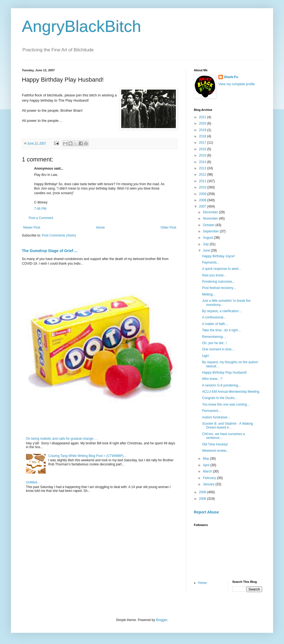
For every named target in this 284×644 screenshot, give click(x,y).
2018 (203, 136)
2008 (203, 200)
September (211, 231)
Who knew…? (212, 379)
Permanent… (212, 411)
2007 (203, 206)
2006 (203, 492)
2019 (203, 130)
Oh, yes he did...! (215, 343)
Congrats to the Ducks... (220, 398)
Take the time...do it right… (222, 330)
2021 (203, 117)
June (207, 250)
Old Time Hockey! (215, 444)
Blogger (162, 620)
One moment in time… (218, 349)
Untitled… (33, 482)
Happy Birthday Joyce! (218, 256)
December (211, 212)
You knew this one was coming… (226, 404)
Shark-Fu (231, 77)
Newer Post (32, 228)
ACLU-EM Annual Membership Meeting (231, 392)
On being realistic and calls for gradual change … (62, 439)
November (211, 218)
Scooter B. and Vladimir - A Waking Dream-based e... (227, 426)
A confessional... (214, 317)
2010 (203, 187)
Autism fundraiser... (216, 417)
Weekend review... (215, 451)
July (206, 244)
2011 (203, 181)
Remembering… (214, 337)
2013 (203, 168)
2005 (203, 499)
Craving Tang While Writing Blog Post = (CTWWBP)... (87, 456)
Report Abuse (206, 512)
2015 (203, 155)
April (207, 465)
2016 (203, 149)
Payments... (211, 262)
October (209, 225)
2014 (203, 162)
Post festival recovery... (219, 288)
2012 (203, 175)
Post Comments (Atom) (59, 235)
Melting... (209, 294)
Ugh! (205, 356)
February (210, 478)
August (208, 238)
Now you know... (214, 275)
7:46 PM (40, 209)
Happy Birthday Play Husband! (224, 373)
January (209, 484)
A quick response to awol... (222, 269)
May (206, 459)
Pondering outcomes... (218, 282)
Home (100, 228)
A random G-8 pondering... (221, 385)
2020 (203, 123)
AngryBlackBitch (82, 26)
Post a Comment (41, 218)
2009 (203, 194)
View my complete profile (237, 84)
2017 (203, 143)
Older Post (168, 228)
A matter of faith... (215, 324)
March (208, 471)
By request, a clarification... (222, 311)
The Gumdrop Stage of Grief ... (50, 251)
